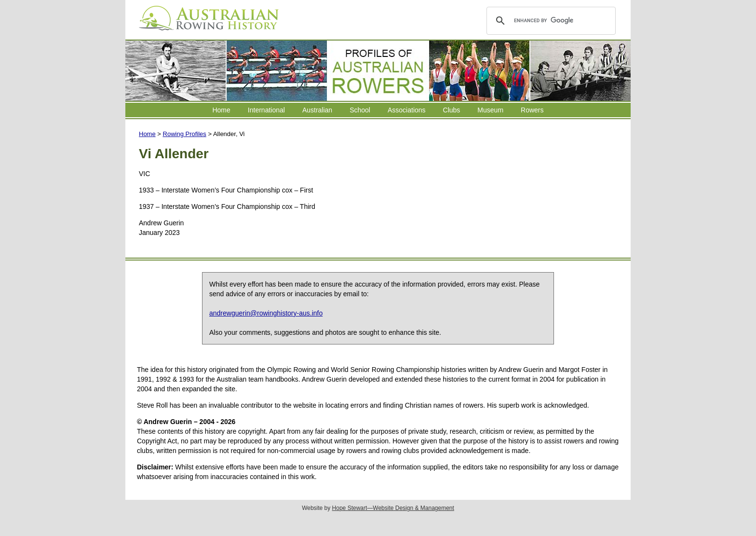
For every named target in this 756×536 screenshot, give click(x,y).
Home (221, 110)
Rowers (532, 110)
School (360, 110)
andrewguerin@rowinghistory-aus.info (266, 313)
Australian (317, 110)
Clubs (452, 110)
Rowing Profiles (185, 134)
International (266, 110)
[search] (549, 21)
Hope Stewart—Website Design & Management (393, 508)
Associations (407, 110)
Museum (490, 110)
